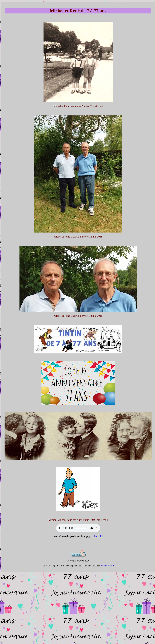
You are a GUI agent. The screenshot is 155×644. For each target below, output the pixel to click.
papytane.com (107, 566)
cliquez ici (98, 536)
